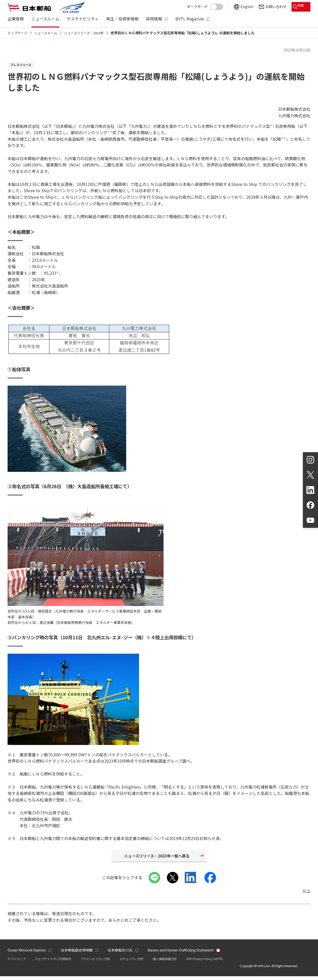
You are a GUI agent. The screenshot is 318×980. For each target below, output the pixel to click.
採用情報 (154, 19)
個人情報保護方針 (165, 962)
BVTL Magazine (190, 19)
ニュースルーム (45, 19)
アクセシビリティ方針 (95, 962)
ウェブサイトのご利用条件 (53, 962)
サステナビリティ (83, 19)
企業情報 (16, 19)
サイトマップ (17, 962)
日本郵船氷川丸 (122, 954)
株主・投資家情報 (122, 19)
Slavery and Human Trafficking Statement (185, 954)
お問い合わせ (272, 6)
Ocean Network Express (28, 954)
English (243, 6)
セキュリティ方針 (132, 962)
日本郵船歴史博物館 (79, 954)
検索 (300, 6)
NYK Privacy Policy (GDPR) (205, 962)
